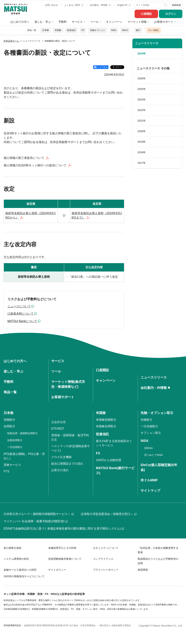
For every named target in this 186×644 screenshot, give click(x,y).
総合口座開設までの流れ (67, 464)
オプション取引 (151, 433)
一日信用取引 (15, 447)
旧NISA (148, 448)
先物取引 (146, 420)
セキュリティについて (106, 548)
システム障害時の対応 (16, 559)
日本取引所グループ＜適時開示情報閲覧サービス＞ (39, 514)
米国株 (58, 30)
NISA (114, 30)
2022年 (142, 110)
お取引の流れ (60, 470)
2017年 (142, 163)
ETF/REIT (58, 429)
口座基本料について (21, 314)
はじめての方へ (20, 22)
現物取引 (9, 420)
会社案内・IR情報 (100, 5)
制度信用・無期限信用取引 (23, 433)
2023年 (142, 100)
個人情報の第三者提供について (24, 158)
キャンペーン (114, 22)
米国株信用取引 (106, 426)
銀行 (138, 30)
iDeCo (125, 30)
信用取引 (9, 426)
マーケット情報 (137, 22)
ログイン (171, 14)
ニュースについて (19, 306)
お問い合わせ (51, 5)
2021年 (142, 121)
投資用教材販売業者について (65, 559)
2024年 (142, 53)
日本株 (46, 30)
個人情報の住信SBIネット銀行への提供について (35, 165)
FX (83, 30)
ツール (94, 22)
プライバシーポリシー (106, 570)
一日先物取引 (149, 426)
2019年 (142, 142)
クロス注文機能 (61, 457)
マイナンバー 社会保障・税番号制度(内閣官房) (36, 521)
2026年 (142, 78)
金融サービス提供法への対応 (20, 570)
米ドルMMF (149, 480)
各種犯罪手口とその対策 (62, 548)
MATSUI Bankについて (22, 321)
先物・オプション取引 (157, 413)
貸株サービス (12, 465)
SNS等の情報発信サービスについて (24, 576)
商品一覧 (32, 30)
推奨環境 (143, 570)
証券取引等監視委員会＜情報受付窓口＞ (109, 514)
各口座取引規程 (13, 548)
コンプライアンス (103, 559)
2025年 (142, 89)
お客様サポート (164, 22)
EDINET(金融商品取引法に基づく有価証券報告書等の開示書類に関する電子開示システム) (64, 529)
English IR (124, 5)
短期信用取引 (15, 440)
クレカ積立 (153, 30)
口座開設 (146, 14)
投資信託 (71, 30)
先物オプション (98, 30)
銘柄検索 (176, 5)
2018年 (142, 152)
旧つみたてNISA (154, 455)
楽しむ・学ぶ (43, 22)
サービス (77, 22)
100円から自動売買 (109, 460)
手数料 (63, 22)
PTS (6, 471)
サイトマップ (150, 491)
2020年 (142, 131)
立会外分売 (58, 422)
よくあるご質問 (74, 5)
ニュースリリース (147, 43)
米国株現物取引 (106, 420)
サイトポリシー (57, 570)
